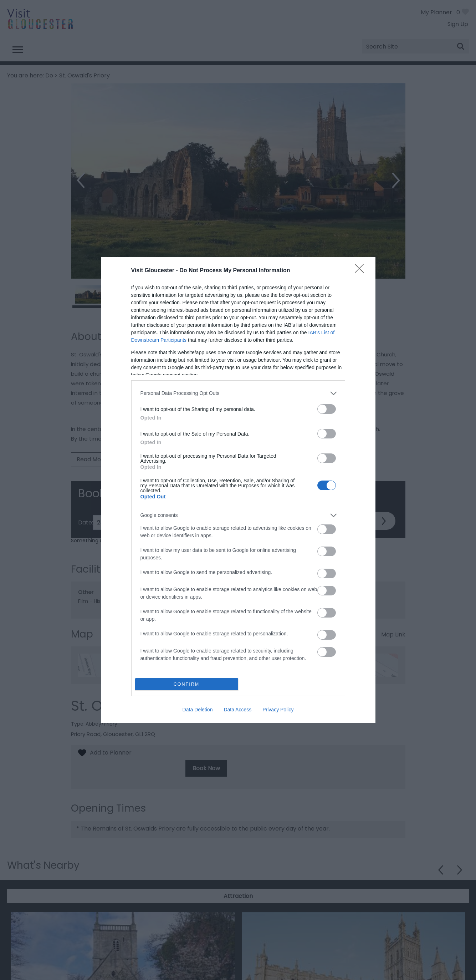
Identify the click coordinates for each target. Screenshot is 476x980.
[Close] (362, 271)
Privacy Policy (278, 710)
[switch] (327, 409)
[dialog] (238, 490)
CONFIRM (187, 684)
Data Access (237, 710)
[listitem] (238, 393)
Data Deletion (198, 710)
